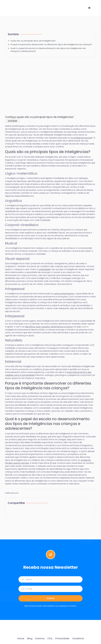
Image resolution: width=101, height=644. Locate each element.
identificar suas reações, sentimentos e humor (49, 327)
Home (21, 638)
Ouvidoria (78, 638)
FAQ (50, 638)
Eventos (40, 638)
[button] (89, 8)
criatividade (44, 269)
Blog (30, 638)
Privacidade (62, 638)
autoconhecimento (64, 294)
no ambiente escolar (81, 138)
